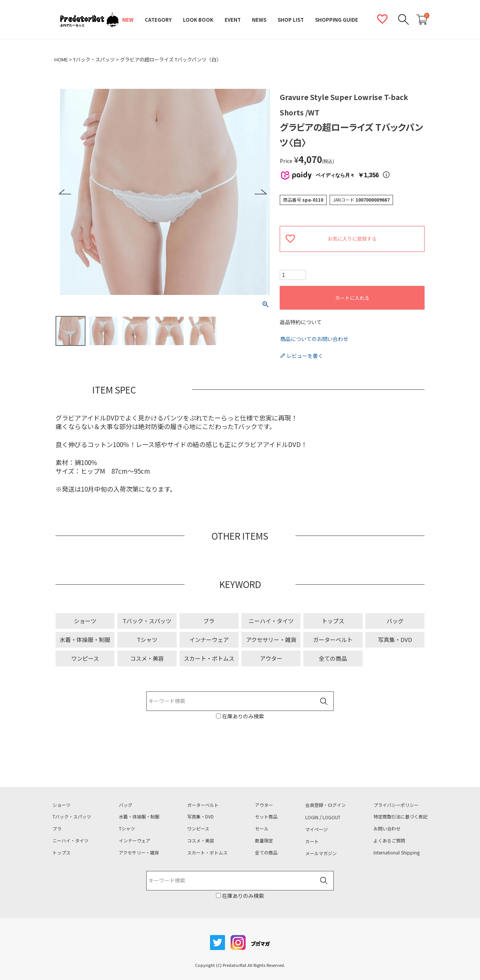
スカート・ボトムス (209, 658)
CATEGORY (158, 20)
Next (260, 192)
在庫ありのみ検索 (242, 716)
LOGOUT (331, 817)
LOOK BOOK (198, 20)
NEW (128, 20)
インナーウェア (209, 640)
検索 (324, 702)
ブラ (209, 621)
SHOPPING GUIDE (337, 20)
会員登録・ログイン (325, 805)
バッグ (395, 621)
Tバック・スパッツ (94, 60)
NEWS (259, 20)
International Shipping (397, 853)
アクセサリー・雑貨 (271, 640)
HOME (61, 60)
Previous (65, 192)
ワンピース (85, 658)
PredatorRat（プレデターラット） (89, 20)
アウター (271, 658)
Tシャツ (147, 640)
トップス (333, 621)
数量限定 (264, 841)
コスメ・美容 (147, 658)
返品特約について (301, 322)
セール (262, 829)
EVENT (233, 20)
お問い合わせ (387, 829)
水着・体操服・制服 (85, 640)
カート (312, 841)
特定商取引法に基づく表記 (400, 817)
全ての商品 (333, 658)
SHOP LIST (291, 20)
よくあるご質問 (389, 841)
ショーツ (85, 621)
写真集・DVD (395, 640)
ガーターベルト (333, 640)
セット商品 (266, 817)
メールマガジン (321, 853)
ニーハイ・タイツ (271, 621)
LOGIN (312, 817)
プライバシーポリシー (396, 805)
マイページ (316, 829)
